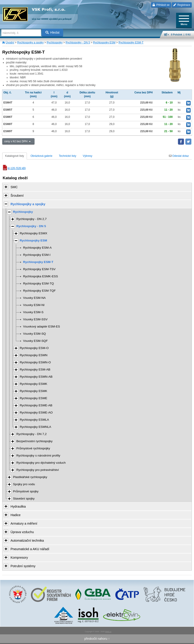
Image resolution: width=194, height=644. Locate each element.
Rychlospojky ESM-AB (35, 369)
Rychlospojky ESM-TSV (39, 269)
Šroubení (17, 196)
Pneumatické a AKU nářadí (30, 549)
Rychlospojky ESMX (33, 233)
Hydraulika (18, 506)
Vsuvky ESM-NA (34, 298)
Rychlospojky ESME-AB (36, 405)
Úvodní (10, 43)
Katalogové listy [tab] (15, 156)
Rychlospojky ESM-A (37, 248)
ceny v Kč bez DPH (16, 141)
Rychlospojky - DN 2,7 (31, 219)
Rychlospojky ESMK (33, 384)
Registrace (182, 5)
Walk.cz (108, 632)
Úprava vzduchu (22, 532)
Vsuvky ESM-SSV (35, 319)
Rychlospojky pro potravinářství (38, 470)
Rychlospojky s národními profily (38, 456)
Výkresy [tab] (87, 156)
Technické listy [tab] (68, 156)
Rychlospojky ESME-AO (36, 412)
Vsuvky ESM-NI (34, 305)
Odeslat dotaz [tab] (179, 156)
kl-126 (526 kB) (14, 168)
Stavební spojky (24, 499)
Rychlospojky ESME (33, 398)
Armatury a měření (24, 523)
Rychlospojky (55, 43)
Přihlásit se (161, 5)
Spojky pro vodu (24, 484)
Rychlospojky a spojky (30, 43)
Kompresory (19, 558)
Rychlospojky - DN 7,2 (31, 434)
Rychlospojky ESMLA (34, 420)
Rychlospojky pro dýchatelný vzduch (41, 463)
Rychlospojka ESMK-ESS (41, 276)
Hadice (16, 515)
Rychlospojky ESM (104, 43)
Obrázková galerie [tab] (41, 156)
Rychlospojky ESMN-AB (36, 377)
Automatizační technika (27, 541)
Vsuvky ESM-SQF (35, 341)
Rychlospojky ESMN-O (35, 362)
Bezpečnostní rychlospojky (34, 441)
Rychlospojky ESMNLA (35, 427)
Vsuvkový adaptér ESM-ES (42, 326)
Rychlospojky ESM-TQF (39, 291)
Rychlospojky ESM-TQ (38, 283)
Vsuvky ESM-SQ (34, 334)
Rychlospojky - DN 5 (78, 43)
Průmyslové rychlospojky (33, 448)
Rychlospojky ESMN (34, 355)
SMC (14, 187)
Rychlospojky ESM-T (131, 43)
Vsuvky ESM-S (33, 312)
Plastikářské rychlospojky (30, 477)
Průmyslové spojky (26, 491)
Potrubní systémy (23, 566)
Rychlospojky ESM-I (37, 255)
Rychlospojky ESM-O (34, 348)
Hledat (53, 32)
